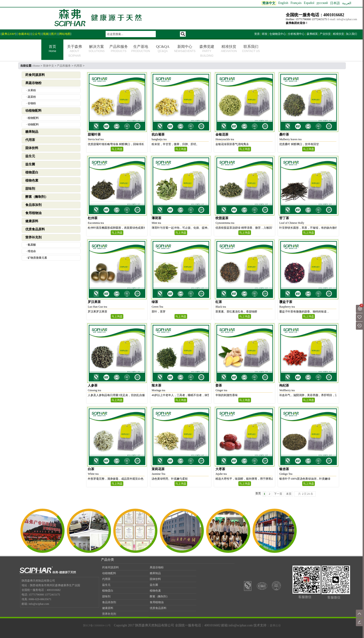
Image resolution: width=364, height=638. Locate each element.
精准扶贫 (338, 34)
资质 (257, 34)
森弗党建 (207, 51)
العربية (347, 3)
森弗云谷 (275, 625)
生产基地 (141, 49)
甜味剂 (30, 189)
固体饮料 (32, 148)
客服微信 (305, 597)
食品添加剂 (33, 205)
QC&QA (163, 49)
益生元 (30, 156)
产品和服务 (119, 49)
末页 (289, 494)
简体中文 (49, 66)
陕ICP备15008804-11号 (97, 625)
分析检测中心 (296, 34)
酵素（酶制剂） (37, 197)
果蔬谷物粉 (33, 83)
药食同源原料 (35, 75)
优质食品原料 (35, 229)
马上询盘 (117, 149)
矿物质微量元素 (37, 258)
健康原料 (32, 221)
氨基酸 (32, 245)
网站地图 (65, 34)
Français (296, 3)
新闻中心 (185, 49)
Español (309, 3)
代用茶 (78, 66)
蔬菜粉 (32, 97)
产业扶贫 (325, 34)
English (283, 3)
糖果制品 (32, 132)
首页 (52, 49)
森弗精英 (312, 34)
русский (322, 3)
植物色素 (32, 181)
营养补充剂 (33, 237)
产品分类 (107, 560)
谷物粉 (32, 103)
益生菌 (30, 164)
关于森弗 (75, 51)
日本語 (335, 3)
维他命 (32, 251)
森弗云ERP (8, 34)
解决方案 (96, 49)
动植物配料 (33, 111)
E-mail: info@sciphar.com (342, 19)
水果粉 (32, 90)
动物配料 (33, 124)
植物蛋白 (32, 172)
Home (36, 66)
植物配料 (33, 118)
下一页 (278, 494)
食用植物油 (33, 213)
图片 (54, 34)
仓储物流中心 (278, 34)
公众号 (36, 34)
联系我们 (251, 49)
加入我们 (351, 34)
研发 (265, 34)
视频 (46, 34)
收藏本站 (24, 34)
